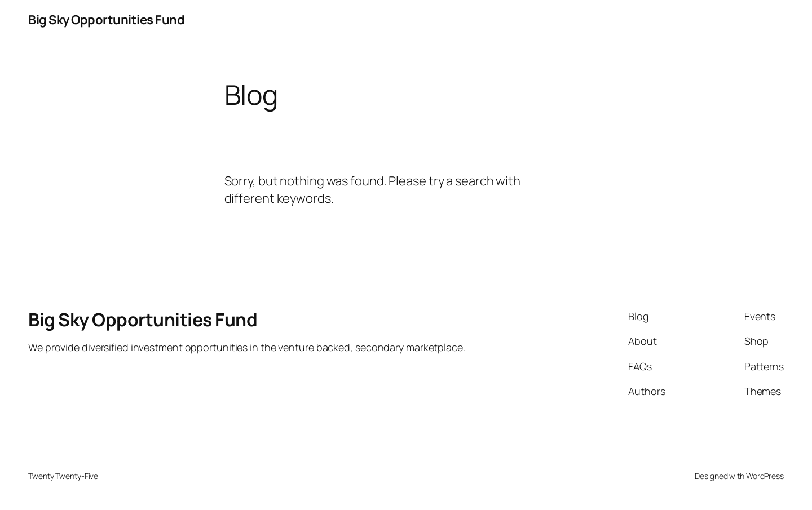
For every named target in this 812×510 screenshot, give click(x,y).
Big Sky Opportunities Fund (106, 20)
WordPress (765, 476)
